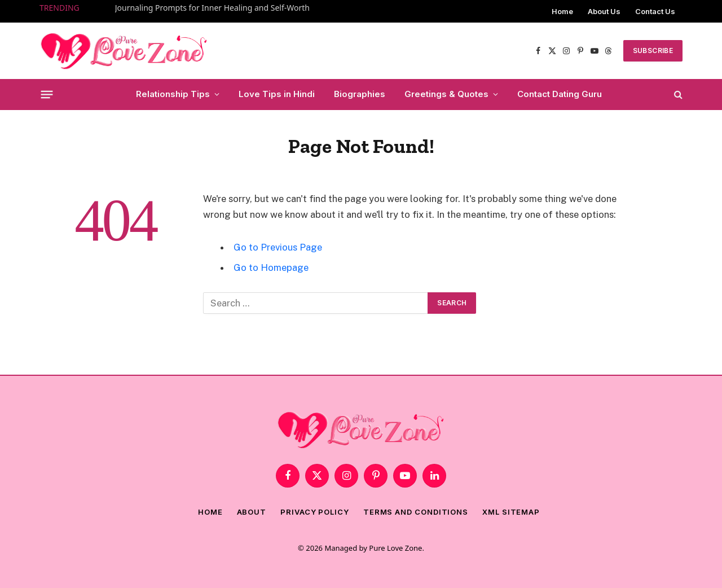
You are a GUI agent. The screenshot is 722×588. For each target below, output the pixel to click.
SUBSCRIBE (653, 51)
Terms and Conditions (416, 512)
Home (562, 11)
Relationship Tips (173, 94)
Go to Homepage (271, 267)
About (252, 512)
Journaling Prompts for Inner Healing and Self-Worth (212, 8)
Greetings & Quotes (446, 94)
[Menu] (47, 94)
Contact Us (655, 11)
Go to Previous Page (278, 247)
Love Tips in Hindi (277, 94)
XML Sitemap (511, 512)
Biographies (360, 94)
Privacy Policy (315, 512)
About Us (604, 11)
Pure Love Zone (395, 548)
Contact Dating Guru (560, 94)
